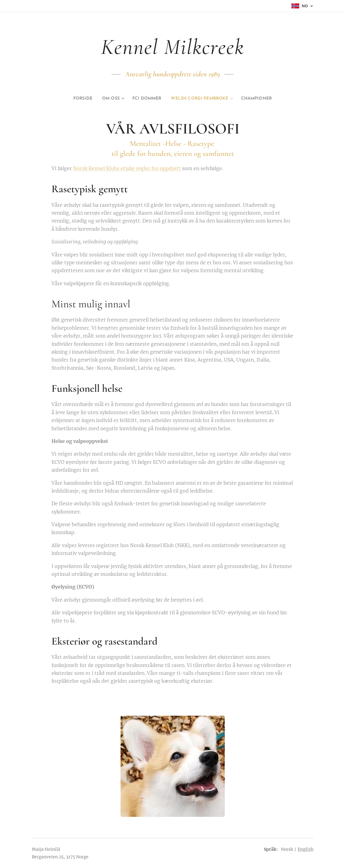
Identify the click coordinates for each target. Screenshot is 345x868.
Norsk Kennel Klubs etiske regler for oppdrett (127, 168)
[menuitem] (73, 99)
